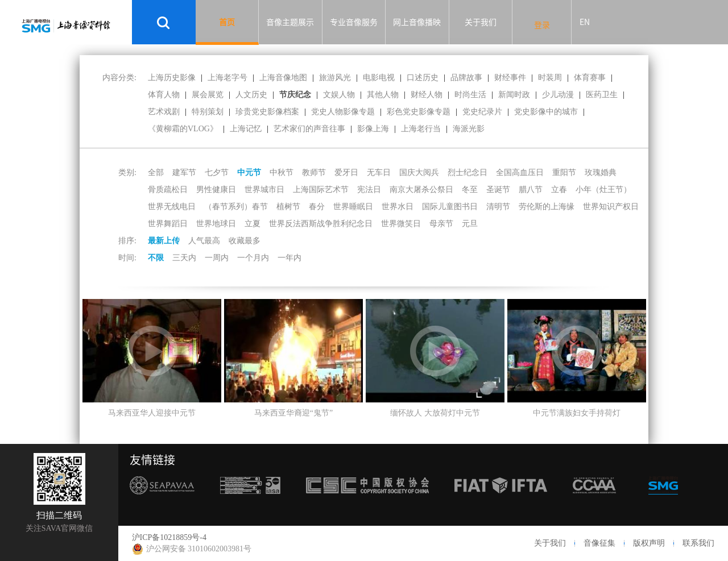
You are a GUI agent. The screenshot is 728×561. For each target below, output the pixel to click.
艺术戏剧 (164, 112)
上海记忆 (246, 129)
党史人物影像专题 (343, 112)
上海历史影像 (172, 78)
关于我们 (481, 22)
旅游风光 (335, 78)
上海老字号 (227, 78)
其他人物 (383, 95)
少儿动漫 (558, 95)
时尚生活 (470, 95)
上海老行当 (421, 129)
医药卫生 (602, 95)
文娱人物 (339, 95)
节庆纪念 (295, 95)
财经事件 (510, 78)
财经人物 (427, 95)
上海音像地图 (283, 78)
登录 (542, 25)
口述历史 (423, 78)
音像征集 (599, 543)
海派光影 (469, 129)
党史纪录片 (482, 112)
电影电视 (379, 78)
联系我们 (698, 543)
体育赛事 (590, 78)
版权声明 (649, 543)
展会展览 (208, 95)
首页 (227, 22)
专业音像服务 (354, 22)
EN (585, 22)
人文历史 (251, 95)
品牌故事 (466, 78)
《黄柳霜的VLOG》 (183, 129)
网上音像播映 (417, 22)
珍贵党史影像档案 (267, 112)
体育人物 (164, 95)
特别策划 (208, 112)
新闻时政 (514, 95)
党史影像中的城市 (546, 112)
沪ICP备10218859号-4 (169, 537)
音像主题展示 (290, 22)
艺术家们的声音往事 (309, 129)
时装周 (550, 78)
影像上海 (373, 129)
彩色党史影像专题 (419, 112)
